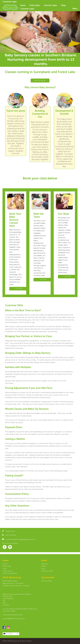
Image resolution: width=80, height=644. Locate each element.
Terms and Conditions (10, 543)
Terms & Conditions (10, 573)
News (5, 569)
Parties (44, 566)
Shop (63, 5)
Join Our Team (50, 5)
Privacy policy (8, 571)
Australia (8, 634)
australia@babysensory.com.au (14, 619)
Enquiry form (9, 531)
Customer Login (10, 2)
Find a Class (35, 5)
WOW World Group (10, 581)
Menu (75, 9)
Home (23, 5)
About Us (45, 564)
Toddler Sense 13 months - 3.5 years (16, 586)
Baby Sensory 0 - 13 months (13, 583)
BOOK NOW (40, 81)
